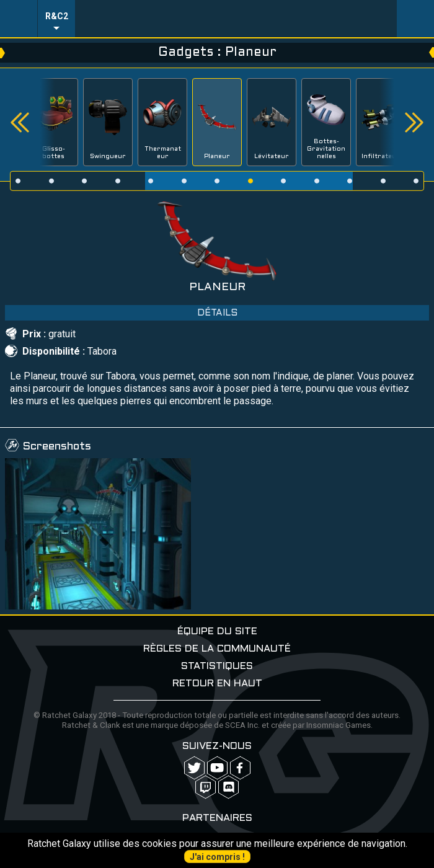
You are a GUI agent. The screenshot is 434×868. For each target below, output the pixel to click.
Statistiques (217, 666)
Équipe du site (217, 631)
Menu (19, 19)
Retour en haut (217, 684)
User (415, 19)
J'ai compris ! (217, 857)
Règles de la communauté (217, 649)
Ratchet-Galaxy (236, 19)
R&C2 (57, 16)
